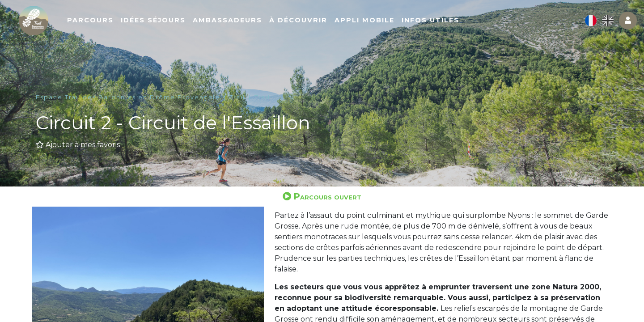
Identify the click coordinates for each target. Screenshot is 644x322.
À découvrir (336, 25)
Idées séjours (191, 25)
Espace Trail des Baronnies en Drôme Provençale (128, 97)
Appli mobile (402, 25)
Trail (237, 97)
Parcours (128, 25)
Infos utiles (468, 25)
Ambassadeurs (265, 25)
